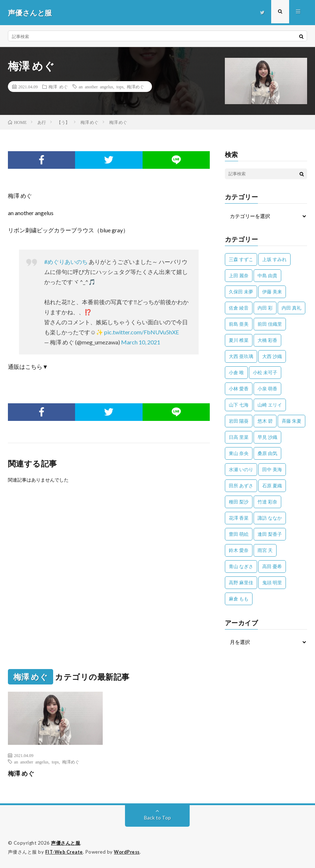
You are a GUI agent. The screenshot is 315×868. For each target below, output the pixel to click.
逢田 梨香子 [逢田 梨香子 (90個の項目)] (270, 534)
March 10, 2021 (141, 342)
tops (120, 87)
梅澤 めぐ (58, 87)
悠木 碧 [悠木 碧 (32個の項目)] (265, 421)
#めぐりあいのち (66, 262)
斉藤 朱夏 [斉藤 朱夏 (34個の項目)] (291, 421)
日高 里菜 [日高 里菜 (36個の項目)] (239, 437)
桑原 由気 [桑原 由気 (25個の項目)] (267, 453)
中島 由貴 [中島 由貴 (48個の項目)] (267, 275)
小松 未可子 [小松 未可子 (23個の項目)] (265, 372)
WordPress (129, 852)
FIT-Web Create (65, 852)
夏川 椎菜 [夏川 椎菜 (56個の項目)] (239, 340)
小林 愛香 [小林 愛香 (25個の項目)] (239, 389)
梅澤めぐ (135, 87)
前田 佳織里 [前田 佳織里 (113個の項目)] (270, 324)
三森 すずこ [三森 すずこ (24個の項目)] (241, 259)
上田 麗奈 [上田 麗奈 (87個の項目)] (239, 275)
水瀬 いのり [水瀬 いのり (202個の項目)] (241, 469)
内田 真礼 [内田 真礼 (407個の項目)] (291, 308)
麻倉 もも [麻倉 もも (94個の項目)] (239, 599)
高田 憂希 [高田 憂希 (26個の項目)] (272, 566)
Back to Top (157, 818)
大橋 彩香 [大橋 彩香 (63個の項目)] (267, 340)
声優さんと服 (66, 843)
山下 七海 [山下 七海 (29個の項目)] (239, 405)
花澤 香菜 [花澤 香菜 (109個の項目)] (239, 518)
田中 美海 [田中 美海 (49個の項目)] (272, 469)
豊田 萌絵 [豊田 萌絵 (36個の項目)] (239, 534)
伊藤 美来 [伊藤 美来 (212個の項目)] (272, 292)
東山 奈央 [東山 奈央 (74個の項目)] (239, 453)
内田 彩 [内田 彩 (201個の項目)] (265, 308)
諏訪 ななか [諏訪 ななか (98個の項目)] (270, 518)
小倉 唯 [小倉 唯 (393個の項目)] (236, 372)
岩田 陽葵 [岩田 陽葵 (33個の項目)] (239, 421)
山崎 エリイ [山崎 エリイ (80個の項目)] (270, 405)
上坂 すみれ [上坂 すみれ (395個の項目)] (274, 259)
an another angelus (96, 87)
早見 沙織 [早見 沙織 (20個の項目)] (267, 437)
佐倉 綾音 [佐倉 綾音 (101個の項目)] (239, 308)
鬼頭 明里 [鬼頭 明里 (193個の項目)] (272, 582)
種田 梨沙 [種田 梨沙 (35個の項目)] (239, 502)
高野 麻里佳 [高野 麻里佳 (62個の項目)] (241, 582)
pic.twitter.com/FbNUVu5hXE (142, 332)
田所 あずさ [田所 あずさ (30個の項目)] (241, 486)
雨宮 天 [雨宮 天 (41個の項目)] (265, 550)
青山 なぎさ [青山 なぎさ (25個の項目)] (241, 566)
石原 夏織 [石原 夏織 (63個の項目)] (272, 486)
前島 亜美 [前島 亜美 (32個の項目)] (239, 324)
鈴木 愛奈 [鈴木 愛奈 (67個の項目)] (239, 550)
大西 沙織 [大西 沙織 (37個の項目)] (272, 356)
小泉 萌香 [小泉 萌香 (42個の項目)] (267, 389)
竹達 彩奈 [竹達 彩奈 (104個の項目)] (267, 502)
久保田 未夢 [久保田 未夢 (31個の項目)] (241, 292)
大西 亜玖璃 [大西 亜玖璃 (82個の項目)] (241, 356)
